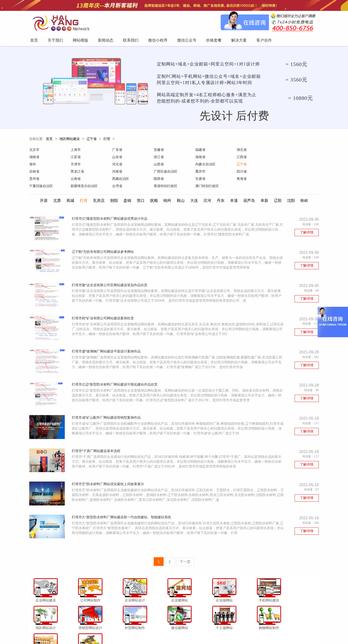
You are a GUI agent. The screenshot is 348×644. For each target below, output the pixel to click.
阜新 (266, 195)
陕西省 (283, 173)
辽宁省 (92, 140)
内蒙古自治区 (122, 166)
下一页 (185, 556)
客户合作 (239, 630)
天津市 (283, 158)
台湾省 (200, 180)
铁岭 (306, 195)
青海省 (75, 180)
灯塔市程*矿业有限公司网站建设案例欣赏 (104, 315)
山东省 (75, 158)
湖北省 (241, 151)
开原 (42, 195)
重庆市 (75, 173)
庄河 (208, 195)
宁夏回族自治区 (124, 180)
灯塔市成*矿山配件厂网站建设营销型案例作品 (107, 416)
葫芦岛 (250, 195)
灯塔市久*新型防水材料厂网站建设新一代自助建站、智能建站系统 (122, 518)
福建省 (200, 151)
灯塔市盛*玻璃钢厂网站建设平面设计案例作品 (107, 348)
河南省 (283, 166)
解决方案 (222, 630)
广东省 (117, 151)
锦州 (167, 195)
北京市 (34, 151)
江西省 (200, 158)
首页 (49, 140)
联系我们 (151, 630)
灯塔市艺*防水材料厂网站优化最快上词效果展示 (109, 484)
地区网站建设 (70, 140)
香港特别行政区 (248, 180)
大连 (194, 195)
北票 (55, 195)
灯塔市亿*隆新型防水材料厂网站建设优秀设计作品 (110, 213)
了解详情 (307, 227)
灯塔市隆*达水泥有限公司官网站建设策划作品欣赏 (110, 281)
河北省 (34, 166)
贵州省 (158, 173)
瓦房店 (98, 195)
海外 (239, 158)
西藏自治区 (245, 173)
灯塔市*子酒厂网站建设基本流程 (97, 450)
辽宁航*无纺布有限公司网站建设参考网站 (104, 247)
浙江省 (117, 158)
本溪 (235, 195)
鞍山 (181, 195)
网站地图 (255, 630)
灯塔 (107, 140)
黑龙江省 (243, 166)
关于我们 (102, 630)
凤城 (69, 195)
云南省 (200, 173)
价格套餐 (206, 630)
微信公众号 (188, 630)
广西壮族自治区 (41, 173)
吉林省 (200, 166)
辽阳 (279, 195)
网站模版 (118, 630)
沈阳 (293, 195)
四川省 (117, 173)
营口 (140, 195)
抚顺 (154, 195)
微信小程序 (169, 630)
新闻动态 (135, 630)
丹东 (221, 195)
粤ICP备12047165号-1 (215, 639)
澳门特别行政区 (289, 180)
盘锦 (127, 195)
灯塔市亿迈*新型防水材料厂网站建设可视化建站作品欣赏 (115, 382)
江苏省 (34, 158)
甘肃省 (34, 180)
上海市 (75, 151)
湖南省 (283, 151)
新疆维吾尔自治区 (167, 180)
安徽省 (158, 151)
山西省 (75, 166)
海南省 (158, 158)
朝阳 (113, 195)
